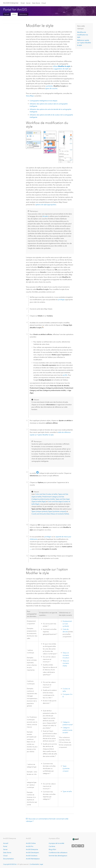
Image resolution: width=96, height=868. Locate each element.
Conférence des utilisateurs (58, 853)
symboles (49, 86)
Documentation (8, 859)
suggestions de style (61, 69)
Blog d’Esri (52, 849)
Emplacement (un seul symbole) (67, 624)
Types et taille (67, 791)
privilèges (61, 300)
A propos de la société (56, 843)
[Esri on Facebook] (76, 846)
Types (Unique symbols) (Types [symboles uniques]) (49, 511)
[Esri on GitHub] (79, 846)
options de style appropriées (46, 205)
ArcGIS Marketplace (33, 859)
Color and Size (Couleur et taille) (46, 494)
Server (28, 3)
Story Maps (30, 96)
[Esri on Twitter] (73, 846)
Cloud (44, 3)
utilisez (62, 66)
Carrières (52, 846)
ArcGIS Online (31, 843)
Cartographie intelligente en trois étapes (43, 101)
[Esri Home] (75, 839)
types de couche (51, 88)
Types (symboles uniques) (66, 769)
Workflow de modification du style (83, 35)
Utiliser (14, 14)
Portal (23, 3)
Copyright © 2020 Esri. (10, 864)
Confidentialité (34, 864)
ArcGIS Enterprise (32, 849)
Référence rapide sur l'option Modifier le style (84, 43)
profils (65, 375)
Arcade (45, 216)
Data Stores (36, 3)
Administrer (23, 14)
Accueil (7, 14)
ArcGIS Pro (30, 846)
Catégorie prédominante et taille (67, 730)
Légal (41, 864)
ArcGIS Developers (32, 853)
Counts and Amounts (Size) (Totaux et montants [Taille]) (50, 514)
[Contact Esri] (83, 846)
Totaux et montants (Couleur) (66, 655)
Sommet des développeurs (58, 856)
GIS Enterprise (11, 3)
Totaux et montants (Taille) (66, 663)
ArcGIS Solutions (32, 856)
